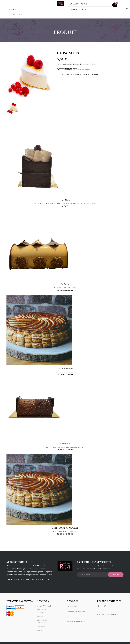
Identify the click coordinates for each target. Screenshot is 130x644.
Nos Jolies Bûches (70, 288)
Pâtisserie (87, 204)
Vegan (94, 204)
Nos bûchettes (94, 75)
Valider (116, 575)
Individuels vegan (63, 204)
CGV (69, 616)
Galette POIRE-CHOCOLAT (65, 528)
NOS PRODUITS (16, 15)
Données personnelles (76, 611)
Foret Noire (65, 200)
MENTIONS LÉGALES (76, 621)
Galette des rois (70, 372)
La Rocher (65, 444)
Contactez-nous (78, 9)
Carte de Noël (81, 75)
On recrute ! (72, 606)
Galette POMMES (65, 368)
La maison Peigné (79, 4)
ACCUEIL (12, 9)
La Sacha (65, 284)
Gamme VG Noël (50, 204)
